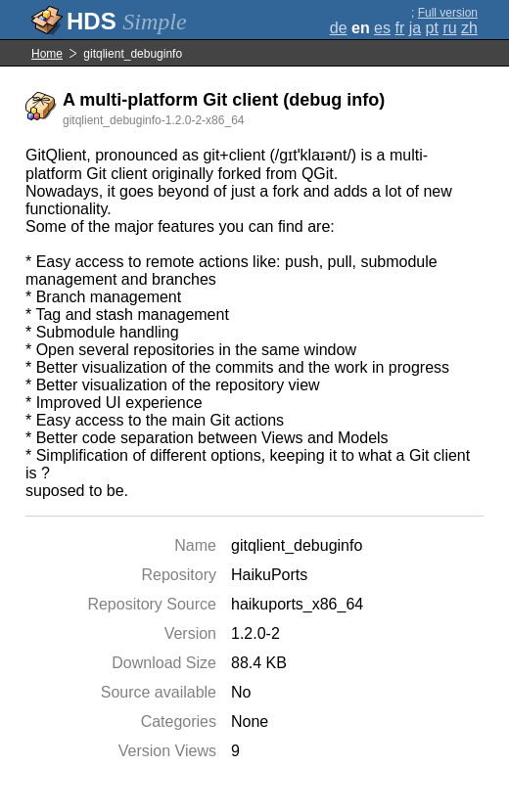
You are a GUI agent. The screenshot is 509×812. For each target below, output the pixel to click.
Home (47, 54)
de (339, 28)
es (382, 28)
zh (469, 28)
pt (432, 28)
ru (449, 28)
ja (415, 28)
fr (399, 28)
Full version (448, 13)
